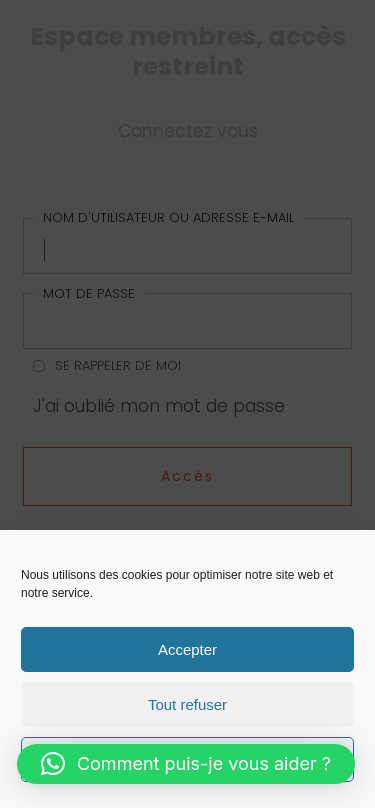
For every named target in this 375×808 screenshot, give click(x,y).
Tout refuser (187, 704)
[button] (186, 764)
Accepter (187, 649)
